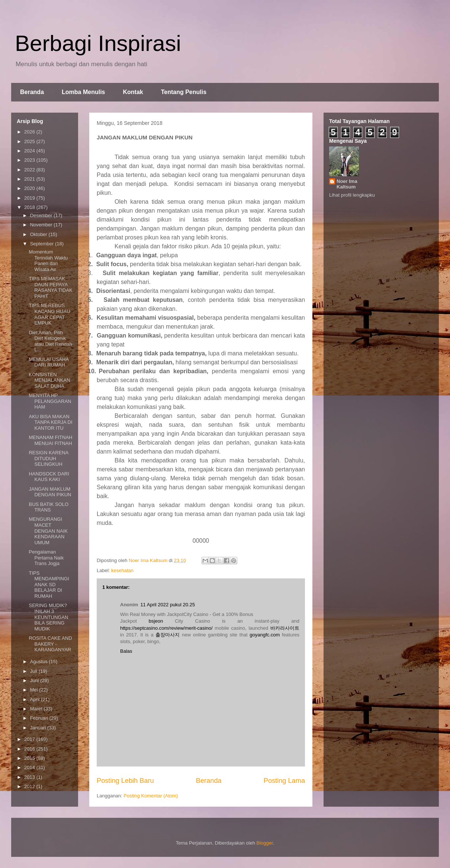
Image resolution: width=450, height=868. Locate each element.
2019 (30, 198)
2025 (30, 141)
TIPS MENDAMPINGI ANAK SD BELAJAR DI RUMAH (49, 585)
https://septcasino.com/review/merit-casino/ (166, 628)
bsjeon (156, 621)
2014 (30, 767)
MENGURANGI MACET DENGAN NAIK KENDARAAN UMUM (48, 531)
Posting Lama (284, 781)
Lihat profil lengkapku (352, 195)
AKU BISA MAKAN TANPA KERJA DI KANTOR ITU (50, 422)
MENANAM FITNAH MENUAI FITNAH (50, 440)
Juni (35, 680)
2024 (30, 151)
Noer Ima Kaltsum (347, 184)
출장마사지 (168, 635)
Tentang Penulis (184, 92)
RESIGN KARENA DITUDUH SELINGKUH (48, 458)
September (43, 244)
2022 (30, 170)
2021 (30, 179)
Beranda (32, 92)
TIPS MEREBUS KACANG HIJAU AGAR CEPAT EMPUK (49, 314)
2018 (30, 207)
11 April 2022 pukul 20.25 (168, 605)
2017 (30, 739)
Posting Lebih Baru (125, 781)
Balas (126, 651)
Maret (37, 709)
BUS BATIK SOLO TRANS (49, 507)
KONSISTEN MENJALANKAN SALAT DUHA (49, 380)
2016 (30, 749)
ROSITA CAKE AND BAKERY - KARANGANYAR (50, 644)
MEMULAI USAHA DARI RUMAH (49, 362)
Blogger (265, 843)
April (36, 699)
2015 (30, 758)
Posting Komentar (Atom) (151, 796)
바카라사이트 (285, 628)
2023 (30, 160)
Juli (34, 671)
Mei (35, 690)
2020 (30, 188)
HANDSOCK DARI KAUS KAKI (49, 477)
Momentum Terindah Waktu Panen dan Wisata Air (48, 261)
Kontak (133, 92)
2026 (30, 132)
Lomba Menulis (83, 92)
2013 (30, 777)
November (42, 225)
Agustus (40, 662)
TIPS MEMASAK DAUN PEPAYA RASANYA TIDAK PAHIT (50, 287)
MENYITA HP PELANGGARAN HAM (50, 401)
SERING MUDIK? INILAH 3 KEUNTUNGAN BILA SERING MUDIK (48, 617)
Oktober (39, 234)
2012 (30, 786)
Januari (39, 728)
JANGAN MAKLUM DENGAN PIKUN (50, 492)
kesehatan (122, 570)
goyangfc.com (265, 635)
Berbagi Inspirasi (98, 43)
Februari (40, 718)
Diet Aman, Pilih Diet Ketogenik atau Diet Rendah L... (50, 341)
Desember (42, 215)
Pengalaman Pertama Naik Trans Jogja (46, 558)
